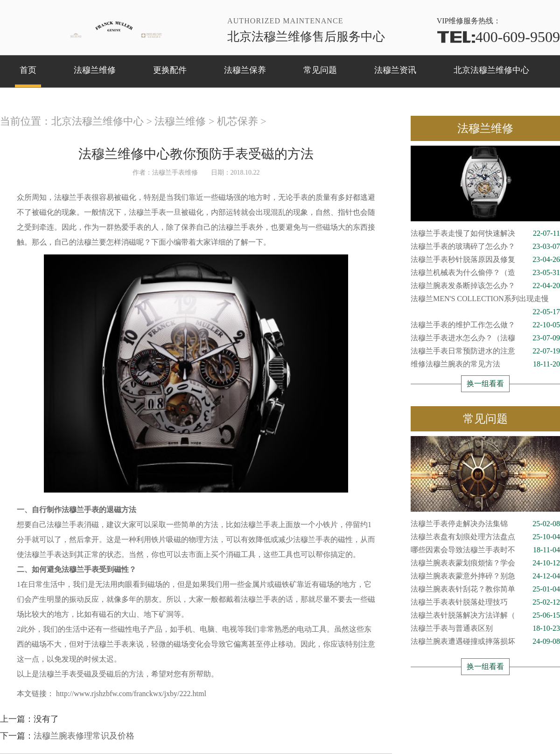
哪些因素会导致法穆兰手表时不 (485, 550)
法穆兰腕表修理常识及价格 (84, 736)
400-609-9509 (498, 37)
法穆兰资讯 (395, 70)
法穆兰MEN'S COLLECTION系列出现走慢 (485, 300)
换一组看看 (485, 384)
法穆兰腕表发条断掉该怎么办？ (485, 286)
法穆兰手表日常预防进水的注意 (485, 351)
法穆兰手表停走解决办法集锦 (485, 524)
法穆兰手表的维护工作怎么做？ (485, 325)
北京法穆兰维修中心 (491, 70)
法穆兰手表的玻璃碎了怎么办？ (485, 247)
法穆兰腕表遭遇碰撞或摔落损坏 (485, 641)
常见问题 (320, 70)
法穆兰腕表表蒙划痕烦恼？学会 (485, 563)
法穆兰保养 (245, 70)
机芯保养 (238, 121)
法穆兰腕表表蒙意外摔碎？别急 (485, 576)
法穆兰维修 (95, 70)
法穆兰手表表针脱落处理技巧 (485, 602)
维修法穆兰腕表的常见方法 (485, 364)
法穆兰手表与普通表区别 (485, 628)
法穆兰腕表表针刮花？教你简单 (485, 589)
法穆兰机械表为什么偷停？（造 (485, 273)
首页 (28, 70)
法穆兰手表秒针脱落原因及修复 (485, 260)
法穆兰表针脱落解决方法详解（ (485, 615)
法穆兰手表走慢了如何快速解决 (485, 233)
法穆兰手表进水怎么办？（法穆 (485, 338)
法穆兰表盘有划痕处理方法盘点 (485, 537)
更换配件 (170, 70)
